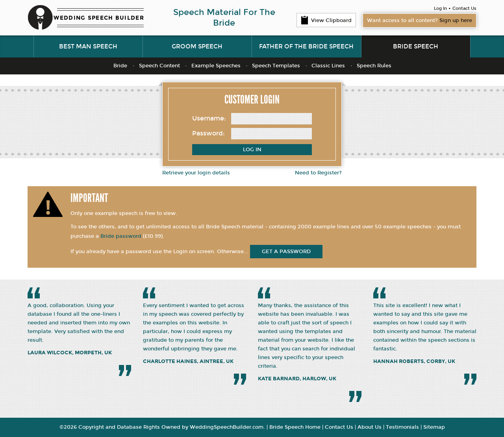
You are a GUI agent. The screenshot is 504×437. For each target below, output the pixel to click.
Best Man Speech (88, 46)
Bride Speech (416, 46)
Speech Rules (374, 66)
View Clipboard (326, 20)
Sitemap (434, 427)
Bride (120, 66)
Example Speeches (216, 66)
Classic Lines (328, 66)
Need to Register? (318, 173)
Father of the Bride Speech (306, 46)
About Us (370, 427)
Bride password (121, 236)
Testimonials (402, 427)
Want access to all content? (420, 20)
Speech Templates (276, 66)
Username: (209, 118)
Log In (440, 8)
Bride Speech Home (295, 427)
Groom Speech (197, 46)
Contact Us (464, 8)
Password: (208, 133)
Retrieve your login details (196, 173)
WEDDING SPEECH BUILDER (99, 18)
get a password (286, 252)
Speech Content (159, 66)
